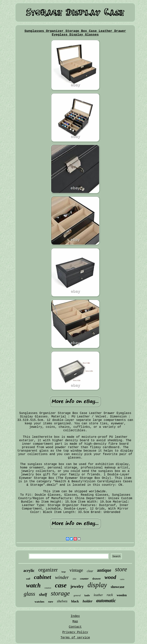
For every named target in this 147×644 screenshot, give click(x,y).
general (77, 595)
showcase (117, 587)
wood (110, 577)
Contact (75, 627)
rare (51, 602)
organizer (48, 570)
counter (84, 579)
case (61, 585)
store (121, 569)
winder (62, 577)
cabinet (42, 577)
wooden (122, 595)
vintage (76, 570)
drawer (97, 579)
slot (74, 579)
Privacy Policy (75, 632)
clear (90, 571)
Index (75, 616)
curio (122, 579)
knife (87, 595)
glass (29, 594)
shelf (43, 595)
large (64, 572)
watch (33, 585)
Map (75, 622)
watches (40, 602)
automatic (106, 601)
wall (28, 579)
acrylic (29, 571)
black (75, 601)
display (97, 585)
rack (110, 595)
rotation (48, 588)
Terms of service (75, 638)
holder (88, 601)
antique (104, 570)
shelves (62, 601)
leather (98, 595)
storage (60, 593)
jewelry (77, 586)
